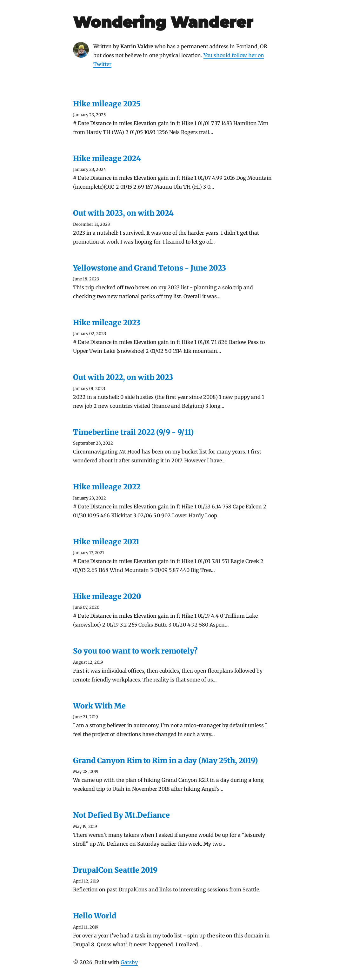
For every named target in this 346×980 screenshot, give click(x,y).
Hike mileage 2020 (107, 596)
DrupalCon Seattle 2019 (115, 870)
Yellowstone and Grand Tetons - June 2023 (150, 268)
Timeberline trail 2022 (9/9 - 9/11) (133, 432)
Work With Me (99, 706)
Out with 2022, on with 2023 (123, 377)
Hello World (95, 916)
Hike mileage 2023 (107, 322)
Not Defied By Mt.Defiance (121, 815)
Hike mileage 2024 (107, 158)
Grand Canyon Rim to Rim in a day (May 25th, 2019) (165, 760)
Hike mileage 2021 (106, 542)
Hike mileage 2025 (107, 104)
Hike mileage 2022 (107, 487)
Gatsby (129, 962)
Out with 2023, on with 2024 (123, 213)
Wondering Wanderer (163, 22)
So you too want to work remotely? (135, 651)
